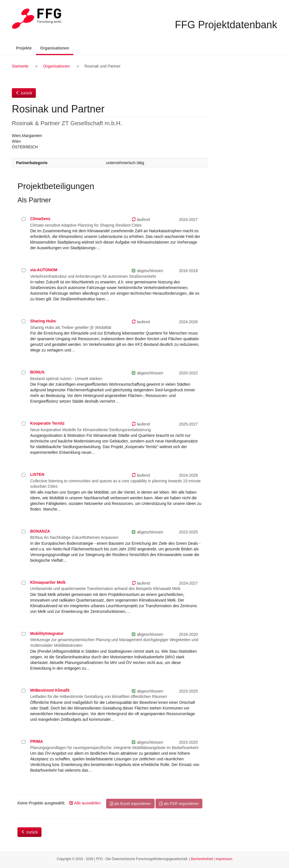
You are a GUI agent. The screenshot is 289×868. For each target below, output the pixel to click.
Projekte (24, 48)
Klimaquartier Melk (48, 582)
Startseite (20, 66)
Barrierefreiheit (202, 859)
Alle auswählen (85, 803)
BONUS (37, 372)
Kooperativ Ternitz (47, 423)
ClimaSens (40, 219)
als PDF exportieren (179, 804)
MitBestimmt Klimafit (50, 690)
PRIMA (37, 741)
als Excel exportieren (130, 804)
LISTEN (37, 474)
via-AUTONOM (44, 270)
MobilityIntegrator (47, 633)
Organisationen (57, 48)
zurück (24, 93)
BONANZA (40, 531)
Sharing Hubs (43, 321)
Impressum (224, 859)
